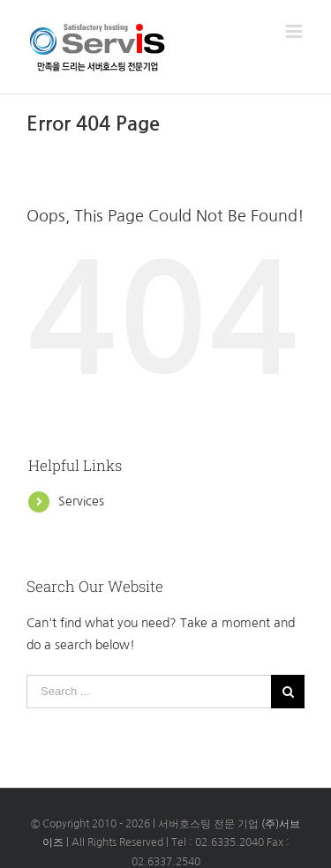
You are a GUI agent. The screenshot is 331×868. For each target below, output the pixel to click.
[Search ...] (149, 692)
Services (81, 501)
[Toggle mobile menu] (295, 31)
